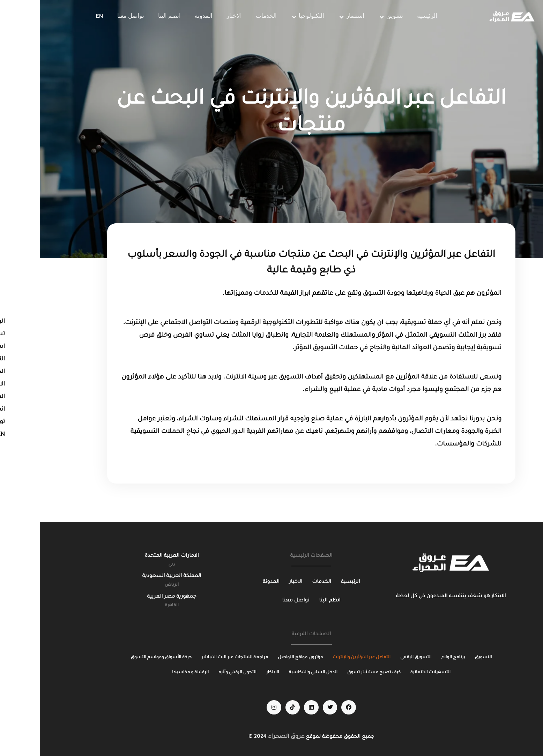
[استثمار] (311, 17)
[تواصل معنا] (91, 17)
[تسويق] (351, 17)
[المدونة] (164, 17)
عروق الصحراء (246, 737)
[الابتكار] (233, 673)
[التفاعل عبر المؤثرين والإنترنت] (322, 658)
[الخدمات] (226, 17)
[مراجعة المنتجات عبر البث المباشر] (195, 658)
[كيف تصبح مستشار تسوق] (334, 673)
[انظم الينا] (290, 601)
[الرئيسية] (387, 17)
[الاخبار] (194, 17)
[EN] (60, 17)
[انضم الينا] (130, 17)
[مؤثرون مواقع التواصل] (261, 658)
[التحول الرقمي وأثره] (198, 673)
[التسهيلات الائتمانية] (391, 673)
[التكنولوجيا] (268, 17)
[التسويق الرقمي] (376, 658)
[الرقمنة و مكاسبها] (151, 673)
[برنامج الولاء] (414, 658)
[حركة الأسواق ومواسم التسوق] (121, 658)
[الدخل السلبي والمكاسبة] (273, 673)
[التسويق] (444, 658)
